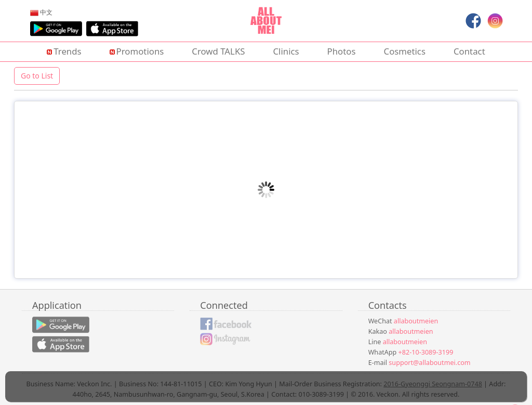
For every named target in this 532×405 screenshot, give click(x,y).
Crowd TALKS (218, 51)
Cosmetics (405, 51)
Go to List (37, 76)
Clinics (286, 51)
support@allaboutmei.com (429, 363)
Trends (64, 51)
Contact (469, 51)
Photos (342, 51)
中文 (41, 12)
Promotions (137, 51)
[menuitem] (41, 12)
